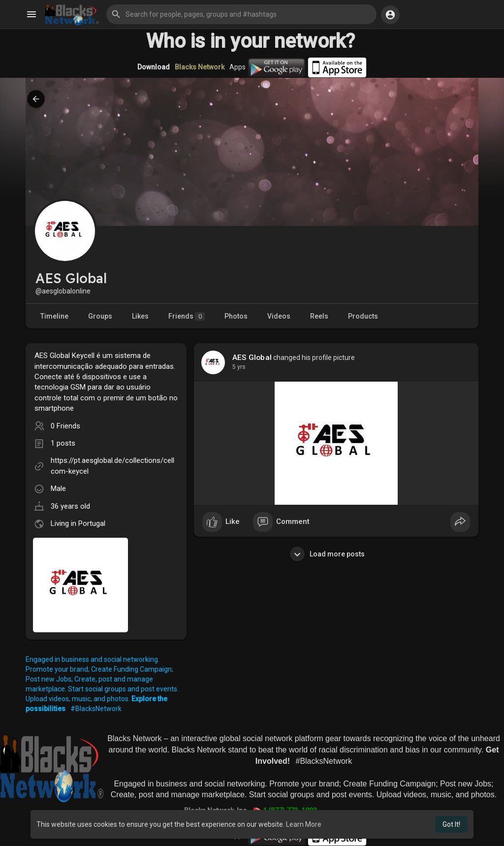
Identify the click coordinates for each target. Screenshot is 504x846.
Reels (319, 316)
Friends (187, 316)
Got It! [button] (451, 824)
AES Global (252, 358)
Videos (279, 316)
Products (363, 316)
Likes (140, 316)
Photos (236, 316)
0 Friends (65, 426)
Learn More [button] (304, 824)
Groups (100, 316)
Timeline (54, 316)
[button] (241, 14)
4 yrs (239, 367)
